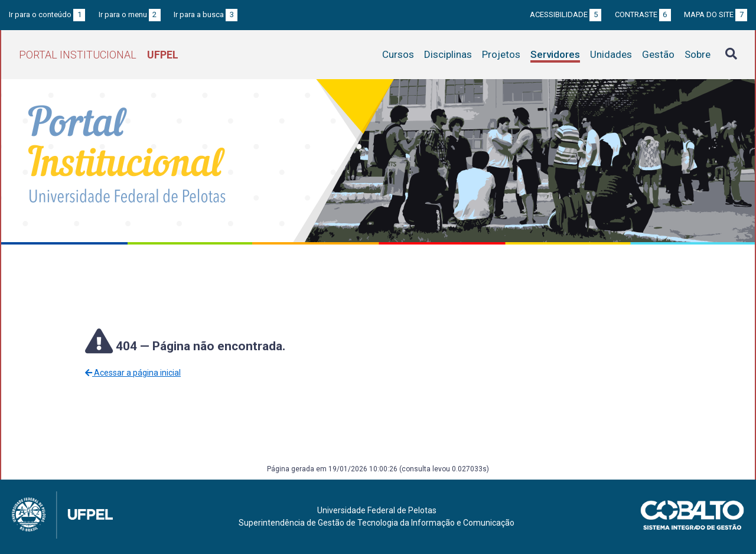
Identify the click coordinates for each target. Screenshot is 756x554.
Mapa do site (716, 14)
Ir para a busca (206, 14)
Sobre (698, 54)
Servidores (555, 54)
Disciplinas (448, 54)
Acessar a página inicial (133, 373)
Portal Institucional (99, 55)
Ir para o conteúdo (47, 14)
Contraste (643, 14)
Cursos (398, 54)
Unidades (611, 54)
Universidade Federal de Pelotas (377, 510)
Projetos (501, 54)
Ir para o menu (130, 14)
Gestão (658, 54)
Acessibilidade (566, 14)
